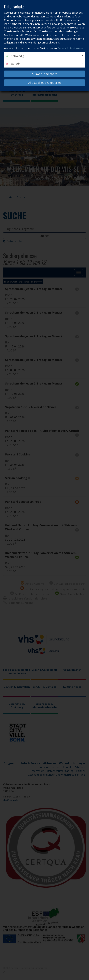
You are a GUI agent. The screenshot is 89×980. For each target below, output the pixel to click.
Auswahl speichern (45, 74)
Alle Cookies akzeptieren (44, 83)
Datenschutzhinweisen (71, 48)
